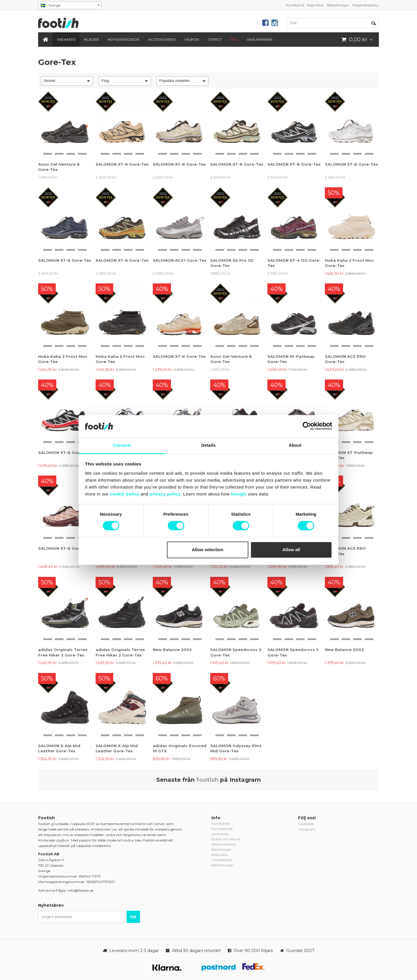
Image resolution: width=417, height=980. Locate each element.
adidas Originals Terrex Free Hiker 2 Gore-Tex (63, 652)
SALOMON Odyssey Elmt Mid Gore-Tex (236, 748)
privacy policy (165, 494)
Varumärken (259, 39)
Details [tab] (208, 445)
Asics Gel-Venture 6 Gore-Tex (59, 167)
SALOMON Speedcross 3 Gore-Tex (236, 652)
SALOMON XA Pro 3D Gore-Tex (232, 263)
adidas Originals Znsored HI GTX (180, 748)
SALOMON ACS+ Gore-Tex (180, 260)
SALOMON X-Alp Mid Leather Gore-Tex (59, 748)
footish (207, 780)
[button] (67, 81)
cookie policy (125, 494)
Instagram (307, 829)
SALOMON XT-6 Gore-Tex (122, 164)
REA (234, 39)
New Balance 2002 (172, 650)
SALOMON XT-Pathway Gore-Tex (349, 455)
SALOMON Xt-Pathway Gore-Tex (291, 359)
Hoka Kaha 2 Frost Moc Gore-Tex (349, 263)
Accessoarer (162, 39)
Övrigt (215, 39)
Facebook (306, 824)
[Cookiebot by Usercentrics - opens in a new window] (307, 426)
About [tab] (295, 445)
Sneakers (66, 39)
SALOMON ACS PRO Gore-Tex (345, 359)
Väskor (192, 39)
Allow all (291, 550)
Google (239, 494)
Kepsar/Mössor (124, 39)
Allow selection (207, 550)
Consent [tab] (122, 445)
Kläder (92, 39)
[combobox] (70, 5)
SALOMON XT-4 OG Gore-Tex (294, 263)
